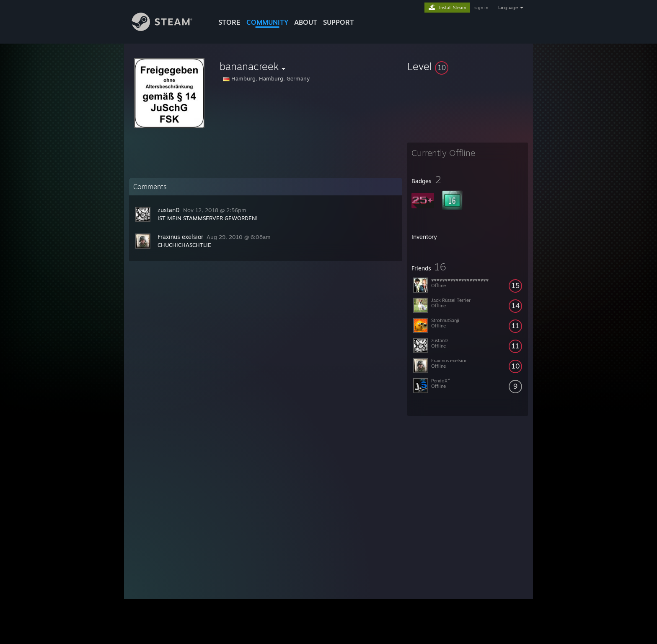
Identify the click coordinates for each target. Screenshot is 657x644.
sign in (481, 8)
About (306, 22)
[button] (468, 66)
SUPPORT (339, 22)
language (508, 8)
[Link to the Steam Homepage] (168, 29)
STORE (229, 22)
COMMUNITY (267, 22)
